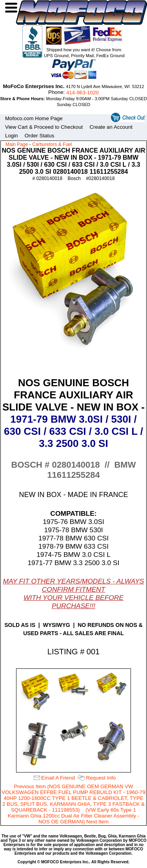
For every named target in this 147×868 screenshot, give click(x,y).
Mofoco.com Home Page (34, 118)
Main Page (17, 144)
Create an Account (111, 127)
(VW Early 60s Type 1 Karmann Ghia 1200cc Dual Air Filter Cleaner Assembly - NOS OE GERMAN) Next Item (74, 816)
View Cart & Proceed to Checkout (44, 127)
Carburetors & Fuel (52, 144)
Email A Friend (58, 778)
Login (12, 136)
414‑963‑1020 (83, 93)
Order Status (40, 136)
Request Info (101, 778)
